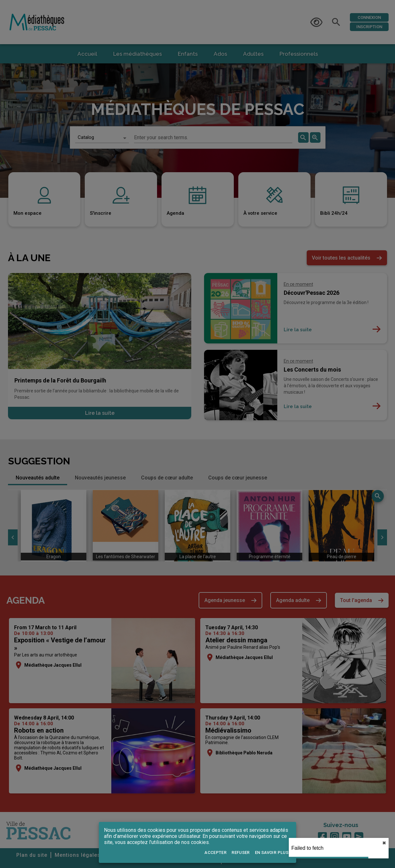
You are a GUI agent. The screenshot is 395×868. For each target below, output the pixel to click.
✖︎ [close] (384, 843)
